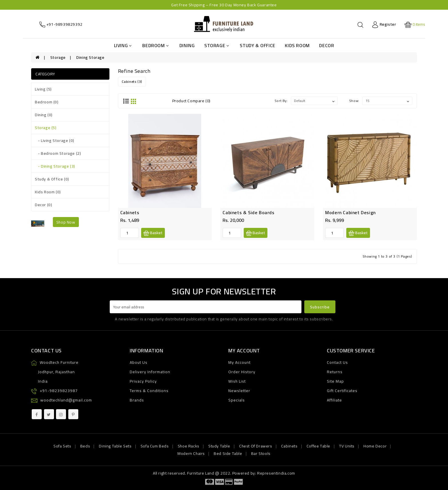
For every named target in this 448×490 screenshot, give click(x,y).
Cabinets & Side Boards (248, 212)
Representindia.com (276, 473)
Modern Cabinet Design (350, 212)
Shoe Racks (189, 446)
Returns (335, 372)
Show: (354, 101)
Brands (137, 400)
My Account (239, 362)
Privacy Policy (143, 381)
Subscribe (320, 307)
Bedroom (155, 45)
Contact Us (337, 362)
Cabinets (130, 212)
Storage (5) (46, 128)
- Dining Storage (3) (55, 166)
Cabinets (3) (132, 82)
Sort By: (281, 101)
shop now (66, 222)
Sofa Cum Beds (155, 446)
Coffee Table (318, 446)
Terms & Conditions (149, 391)
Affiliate (334, 400)
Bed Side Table (228, 453)
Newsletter (239, 391)
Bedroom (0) (47, 102)
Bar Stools (261, 453)
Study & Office (257, 45)
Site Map (335, 381)
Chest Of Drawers (256, 446)
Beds (85, 446)
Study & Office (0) (52, 179)
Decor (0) (43, 205)
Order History (242, 372)
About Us (139, 362)
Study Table (219, 446)
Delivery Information (150, 372)
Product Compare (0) (191, 101)
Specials (237, 400)
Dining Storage (90, 57)
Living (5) (43, 89)
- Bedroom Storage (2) (58, 153)
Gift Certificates (342, 391)
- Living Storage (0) (55, 140)
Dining (187, 45)
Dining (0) (44, 115)
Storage (217, 45)
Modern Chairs (191, 453)
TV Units (347, 446)
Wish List (237, 381)
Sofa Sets (62, 446)
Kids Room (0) (48, 192)
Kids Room (297, 45)
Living (123, 45)
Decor (327, 45)
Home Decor (375, 446)
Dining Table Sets (115, 446)
